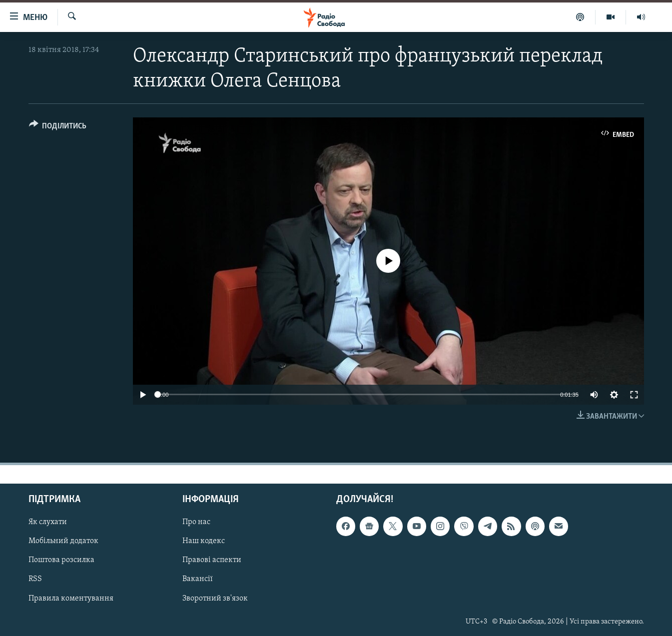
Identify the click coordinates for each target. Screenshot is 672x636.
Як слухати (48, 522)
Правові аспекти (212, 560)
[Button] (58, 128)
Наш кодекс (204, 541)
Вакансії (198, 579)
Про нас (196, 522)
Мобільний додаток (63, 541)
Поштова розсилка (61, 560)
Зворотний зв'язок (215, 598)
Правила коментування (71, 598)
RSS (35, 579)
